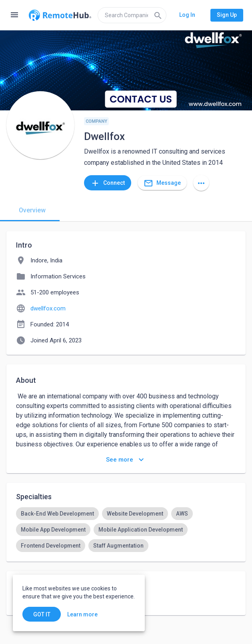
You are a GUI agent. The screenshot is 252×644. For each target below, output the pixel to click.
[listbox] (126, 530)
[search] (132, 15)
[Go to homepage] (60, 15)
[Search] (158, 15)
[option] (57, 514)
